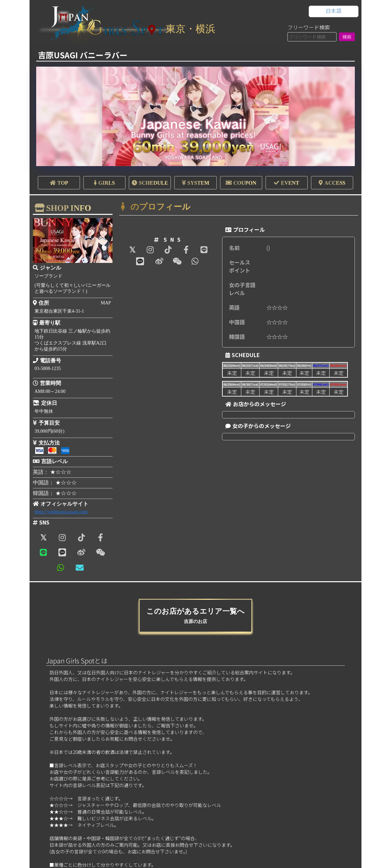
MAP (106, 303)
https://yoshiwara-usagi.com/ (61, 512)
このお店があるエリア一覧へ (195, 616)
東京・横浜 (191, 29)
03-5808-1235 (48, 369)
